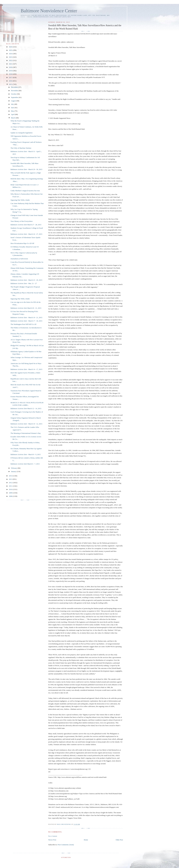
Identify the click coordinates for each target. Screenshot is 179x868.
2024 (11, 54)
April (13, 114)
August (14, 101)
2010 (11, 489)
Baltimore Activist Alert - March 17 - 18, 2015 (26, 321)
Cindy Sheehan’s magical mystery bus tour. (25, 191)
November (15, 91)
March (13, 118)
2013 (11, 479)
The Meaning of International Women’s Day (26, 433)
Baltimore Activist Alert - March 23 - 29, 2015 (26, 280)
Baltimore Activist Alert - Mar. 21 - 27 (24, 283)
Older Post (119, 840)
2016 (11, 81)
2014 (11, 476)
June (13, 108)
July (13, 104)
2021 (11, 64)
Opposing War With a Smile (20, 200)
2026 (11, 47)
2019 (11, 71)
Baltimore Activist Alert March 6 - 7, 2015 (25, 464)
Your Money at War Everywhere (22, 221)
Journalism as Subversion (19, 259)
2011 (11, 486)
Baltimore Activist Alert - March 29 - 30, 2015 (26, 169)
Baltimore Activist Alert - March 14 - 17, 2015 (26, 369)
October (14, 94)
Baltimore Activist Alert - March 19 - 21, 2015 (26, 317)
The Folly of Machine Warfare (21, 148)
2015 (11, 84)
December (15, 87)
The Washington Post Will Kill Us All (23, 324)
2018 (11, 74)
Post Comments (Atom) (66, 845)
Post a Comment (53, 836)
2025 (11, 50)
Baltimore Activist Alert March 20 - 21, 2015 (26, 308)
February (14, 468)
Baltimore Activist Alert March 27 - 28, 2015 (26, 225)
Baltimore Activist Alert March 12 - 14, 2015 (26, 408)
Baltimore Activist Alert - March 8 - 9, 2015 (25, 454)
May (13, 111)
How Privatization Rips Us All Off (22, 243)
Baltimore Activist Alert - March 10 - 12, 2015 (26, 424)
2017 (11, 77)
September (15, 97)
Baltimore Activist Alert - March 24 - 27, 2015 (26, 234)
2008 (11, 496)
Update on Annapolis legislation (21, 133)
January (14, 471)
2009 (11, 493)
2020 (11, 67)
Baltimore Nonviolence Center (49, 11)
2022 (11, 60)
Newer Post (52, 840)
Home (86, 840)
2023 (11, 57)
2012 (11, 483)
